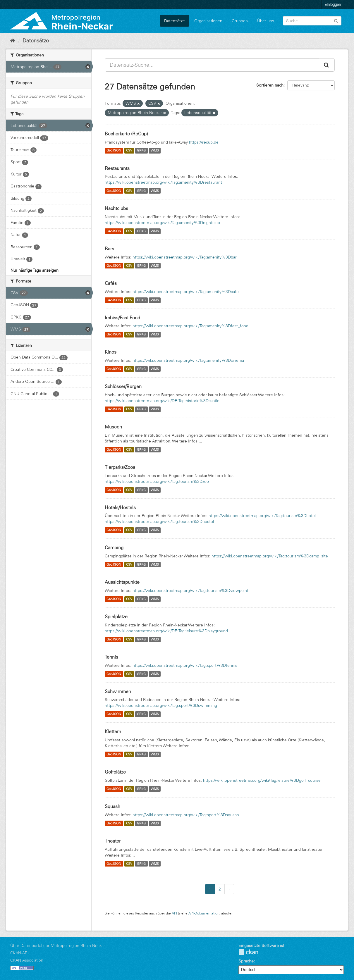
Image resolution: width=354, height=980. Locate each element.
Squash (112, 806)
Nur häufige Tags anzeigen (35, 270)
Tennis (111, 657)
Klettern (113, 731)
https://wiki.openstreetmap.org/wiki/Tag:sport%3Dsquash (186, 815)
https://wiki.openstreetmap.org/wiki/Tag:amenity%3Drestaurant (163, 182)
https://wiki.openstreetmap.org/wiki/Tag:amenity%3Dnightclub (162, 223)
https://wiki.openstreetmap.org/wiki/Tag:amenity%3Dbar (185, 257)
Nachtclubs (116, 208)
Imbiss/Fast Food (122, 318)
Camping (114, 547)
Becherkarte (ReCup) (126, 134)
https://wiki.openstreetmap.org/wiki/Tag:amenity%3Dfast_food (190, 326)
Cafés (111, 283)
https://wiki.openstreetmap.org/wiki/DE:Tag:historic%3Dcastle (162, 401)
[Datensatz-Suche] (312, 21)
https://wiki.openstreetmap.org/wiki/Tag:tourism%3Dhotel (262, 516)
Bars (109, 249)
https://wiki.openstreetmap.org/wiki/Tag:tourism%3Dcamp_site (270, 556)
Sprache (246, 961)
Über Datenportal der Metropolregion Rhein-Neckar (58, 945)
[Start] (13, 41)
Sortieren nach (270, 85)
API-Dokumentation (204, 913)
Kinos (111, 352)
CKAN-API (19, 953)
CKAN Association (27, 960)
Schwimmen (118, 691)
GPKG (141, 151)
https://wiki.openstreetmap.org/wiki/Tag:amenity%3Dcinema (188, 360)
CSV (129, 151)
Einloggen (333, 4)
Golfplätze (115, 772)
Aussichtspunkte (122, 582)
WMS (155, 151)
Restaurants (117, 168)
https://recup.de (204, 142)
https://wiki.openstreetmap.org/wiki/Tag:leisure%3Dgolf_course (262, 780)
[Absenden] (336, 20)
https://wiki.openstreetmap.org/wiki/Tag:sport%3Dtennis (185, 665)
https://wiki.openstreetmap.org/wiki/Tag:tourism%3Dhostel (159, 521)
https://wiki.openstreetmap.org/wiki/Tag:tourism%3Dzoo (157, 481)
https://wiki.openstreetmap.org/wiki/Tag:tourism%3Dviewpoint (190, 590)
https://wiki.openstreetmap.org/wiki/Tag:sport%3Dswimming (161, 705)
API (174, 913)
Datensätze (175, 21)
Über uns (266, 21)
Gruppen (240, 21)
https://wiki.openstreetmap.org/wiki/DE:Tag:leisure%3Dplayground (166, 631)
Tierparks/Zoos (120, 467)
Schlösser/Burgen (123, 386)
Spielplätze (116, 616)
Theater (113, 841)
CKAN (248, 952)
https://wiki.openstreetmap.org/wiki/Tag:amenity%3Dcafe (186, 292)
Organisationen (208, 21)
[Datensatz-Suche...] (212, 65)
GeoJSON (114, 151)
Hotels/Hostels (120, 507)
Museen (113, 427)
